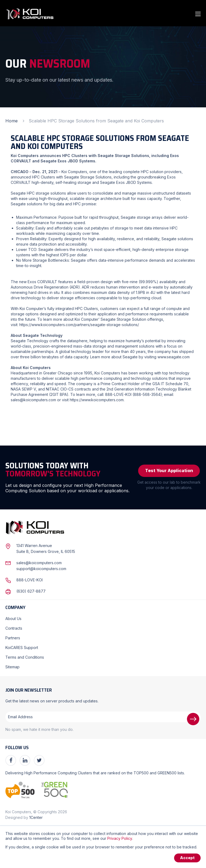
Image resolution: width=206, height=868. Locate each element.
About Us (13, 619)
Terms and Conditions (25, 657)
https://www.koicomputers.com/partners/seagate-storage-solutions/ (79, 325)
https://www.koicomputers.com (97, 400)
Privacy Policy (120, 838)
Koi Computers (74, 172)
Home (12, 121)
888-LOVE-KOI (30, 580)
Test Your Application (169, 471)
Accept (187, 858)
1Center (36, 817)
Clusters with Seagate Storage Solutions (76, 177)
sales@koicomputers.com (33, 400)
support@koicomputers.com (41, 569)
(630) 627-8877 (31, 591)
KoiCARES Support (22, 648)
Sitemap (12, 667)
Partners (13, 638)
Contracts (14, 628)
